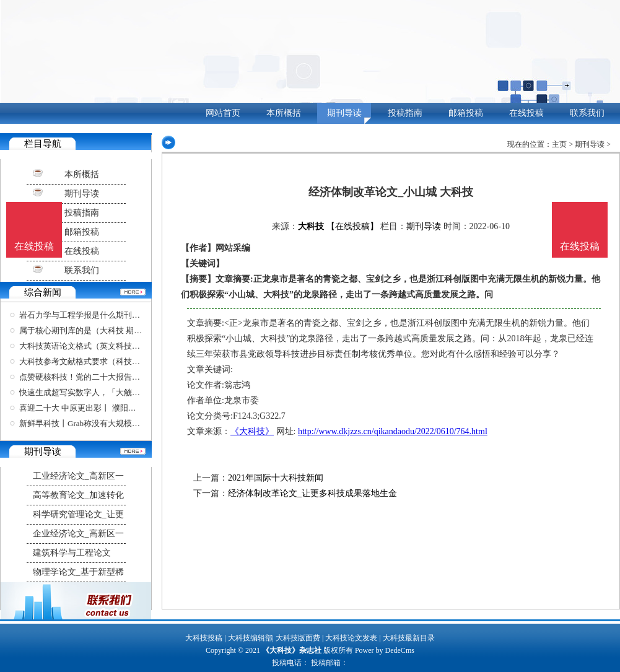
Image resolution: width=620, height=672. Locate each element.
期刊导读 (344, 113)
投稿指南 (405, 113)
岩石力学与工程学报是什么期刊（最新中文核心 (104, 315)
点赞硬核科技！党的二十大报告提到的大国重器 (104, 377)
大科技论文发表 (351, 638)
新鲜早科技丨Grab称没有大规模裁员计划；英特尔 (108, 423)
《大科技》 (252, 431)
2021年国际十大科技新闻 (276, 478)
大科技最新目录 (409, 638)
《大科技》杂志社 (292, 650)
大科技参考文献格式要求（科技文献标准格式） (104, 361)
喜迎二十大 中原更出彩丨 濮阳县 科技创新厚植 (103, 408)
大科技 (311, 226)
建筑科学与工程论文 (72, 553)
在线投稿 (526, 113)
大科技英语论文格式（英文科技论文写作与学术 (104, 346)
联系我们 (587, 113)
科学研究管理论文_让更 (78, 514)
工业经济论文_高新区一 (78, 476)
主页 (559, 144)
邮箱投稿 (466, 113)
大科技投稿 (204, 638)
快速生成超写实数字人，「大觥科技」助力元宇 (104, 392)
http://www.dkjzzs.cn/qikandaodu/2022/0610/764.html (393, 431)
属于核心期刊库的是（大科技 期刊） (85, 330)
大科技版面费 (298, 638)
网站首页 (223, 113)
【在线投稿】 (352, 226)
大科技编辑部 (250, 638)
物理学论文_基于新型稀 (78, 572)
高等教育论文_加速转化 (78, 495)
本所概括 (284, 113)
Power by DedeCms (385, 650)
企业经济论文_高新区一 (78, 534)
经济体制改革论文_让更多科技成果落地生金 (312, 493)
